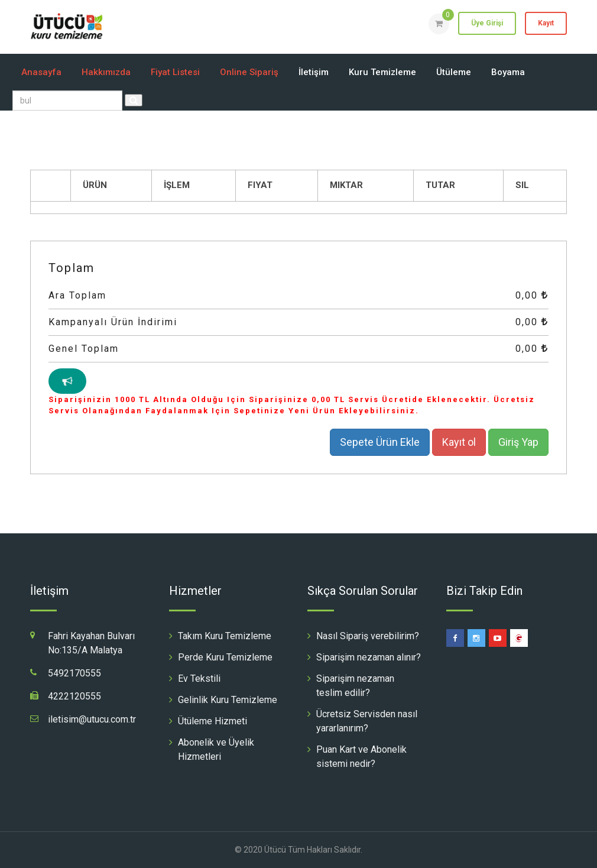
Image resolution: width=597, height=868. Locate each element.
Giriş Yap (518, 442)
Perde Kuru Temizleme (225, 657)
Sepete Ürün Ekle (380, 442)
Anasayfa (41, 72)
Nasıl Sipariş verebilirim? (368, 636)
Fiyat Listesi (175, 72)
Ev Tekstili (199, 678)
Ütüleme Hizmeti (212, 721)
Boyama (508, 72)
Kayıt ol (459, 442)
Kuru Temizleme (382, 72)
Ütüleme (454, 72)
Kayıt (546, 23)
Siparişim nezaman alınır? (369, 657)
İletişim (314, 72)
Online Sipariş (249, 72)
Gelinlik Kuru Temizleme (228, 700)
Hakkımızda (106, 72)
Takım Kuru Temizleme (225, 636)
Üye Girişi (487, 23)
